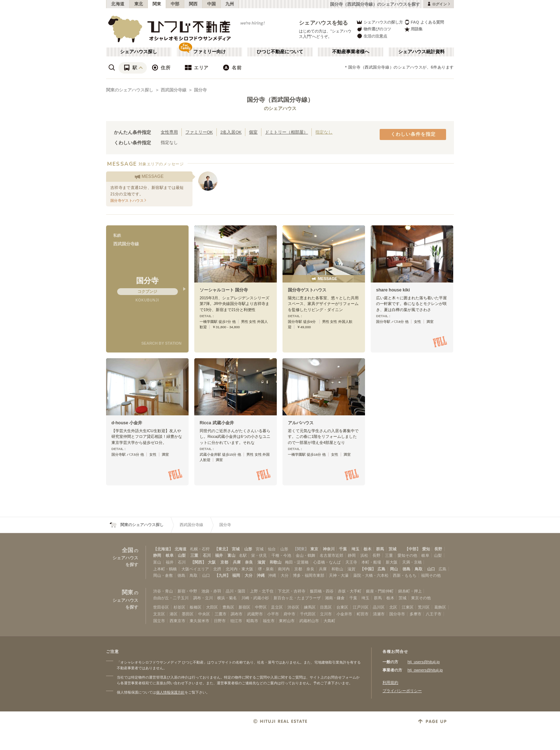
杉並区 (179, 607)
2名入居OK (231, 132)
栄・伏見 (259, 555)
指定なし (324, 132)
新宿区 (244, 607)
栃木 (367, 549)
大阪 (212, 562)
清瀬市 (379, 614)
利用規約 (390, 682)
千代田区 (308, 614)
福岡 (236, 575)
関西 (193, 4)
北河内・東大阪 (239, 569)
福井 (219, 555)
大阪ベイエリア (195, 569)
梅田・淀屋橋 (297, 562)
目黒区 (326, 607)
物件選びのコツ (374, 29)
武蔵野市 (255, 614)
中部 (175, 4)
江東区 (408, 607)
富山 (231, 555)
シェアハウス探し (139, 52)
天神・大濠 (339, 575)
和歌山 (276, 562)
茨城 (392, 549)
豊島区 (228, 607)
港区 (174, 614)
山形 (248, 549)
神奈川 (329, 549)
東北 (139, 4)
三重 (194, 555)
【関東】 (301, 549)
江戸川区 (361, 607)
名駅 (243, 555)
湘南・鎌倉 (335, 598)
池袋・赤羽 (211, 591)
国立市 (159, 621)
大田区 (212, 607)
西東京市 (177, 621)
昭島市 (252, 621)
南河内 (284, 569)
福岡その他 (431, 575)
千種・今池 (281, 555)
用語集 (413, 29)
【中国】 (368, 569)
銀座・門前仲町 (380, 591)
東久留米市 (199, 621)
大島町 (329, 621)
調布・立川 (203, 598)
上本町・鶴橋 (165, 569)
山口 (431, 569)
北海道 (118, 4)
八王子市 (434, 614)
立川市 (326, 614)
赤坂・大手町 (350, 591)
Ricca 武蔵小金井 (217, 423)
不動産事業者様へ (351, 52)
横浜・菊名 (227, 598)
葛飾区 (440, 607)
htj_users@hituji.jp (424, 662)
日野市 (220, 621)
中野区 (261, 607)
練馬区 (310, 607)
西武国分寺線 (174, 90)
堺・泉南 (266, 569)
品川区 (379, 607)
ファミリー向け (209, 52)
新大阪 (392, 562)
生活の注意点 (372, 36)
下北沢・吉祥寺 (292, 591)
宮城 (236, 549)
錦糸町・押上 (410, 591)
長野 (438, 549)
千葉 (343, 549)
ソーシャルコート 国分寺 (224, 290)
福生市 (269, 621)
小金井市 (344, 614)
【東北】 (222, 549)
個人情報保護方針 (170, 692)
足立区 (277, 607)
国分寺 (200, 90)
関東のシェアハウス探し (130, 90)
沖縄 (261, 575)
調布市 (237, 614)
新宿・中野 (187, 591)
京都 (224, 562)
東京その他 (421, 598)
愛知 (426, 549)
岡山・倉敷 (163, 575)
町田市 (363, 614)
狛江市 (236, 621)
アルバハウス (301, 423)
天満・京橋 (412, 562)
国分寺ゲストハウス (307, 290)
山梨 (182, 555)
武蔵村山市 (309, 621)
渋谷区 (293, 607)
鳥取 (419, 569)
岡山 (394, 569)
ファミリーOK (199, 132)
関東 (157, 4)
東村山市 (287, 621)
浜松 (364, 555)
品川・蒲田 (236, 591)
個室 (253, 132)
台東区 (342, 607)
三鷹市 (221, 614)
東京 (314, 549)
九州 (230, 4)
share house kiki (393, 290)
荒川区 (424, 607)
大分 (249, 575)
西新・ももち (405, 575)
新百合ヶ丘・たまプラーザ (297, 598)
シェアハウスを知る (324, 23)
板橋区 (196, 607)
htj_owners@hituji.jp (425, 670)
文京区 (159, 614)
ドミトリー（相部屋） (286, 132)
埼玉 (355, 549)
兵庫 (237, 562)
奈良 (249, 562)
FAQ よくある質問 (424, 22)
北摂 (217, 569)
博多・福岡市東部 (309, 575)
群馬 (380, 549)
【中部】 (412, 549)
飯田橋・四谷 (322, 591)
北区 (393, 607)
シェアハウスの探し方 (379, 22)
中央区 (204, 614)
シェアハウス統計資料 (421, 52)
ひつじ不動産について (280, 52)
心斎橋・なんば (327, 562)
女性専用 (169, 132)
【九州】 (222, 575)
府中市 (289, 614)
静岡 (157, 555)
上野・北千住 (262, 591)
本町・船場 (371, 562)
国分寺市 (397, 614)
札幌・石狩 (200, 549)
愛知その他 (407, 555)
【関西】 (198, 562)
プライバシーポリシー (402, 691)
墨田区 (188, 614)
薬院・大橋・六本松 (371, 575)
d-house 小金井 (127, 423)
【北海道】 (163, 549)
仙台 (272, 549)
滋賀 (261, 562)
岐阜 (170, 555)
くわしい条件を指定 (413, 134)
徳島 (406, 569)
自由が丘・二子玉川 (171, 598)
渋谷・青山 (163, 591)
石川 (207, 555)
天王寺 (351, 562)
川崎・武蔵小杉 (255, 598)
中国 (212, 4)
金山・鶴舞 (306, 555)
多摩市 (416, 614)
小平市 (273, 614)
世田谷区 (161, 607)
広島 (381, 569)
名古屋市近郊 (331, 555)
